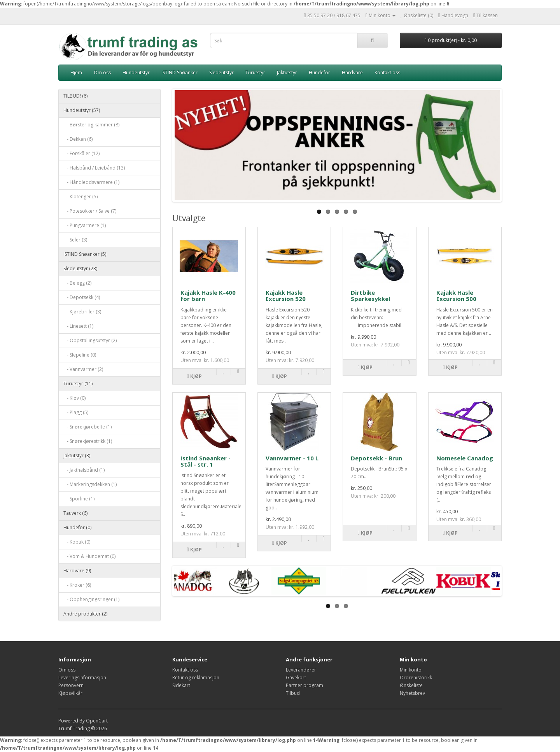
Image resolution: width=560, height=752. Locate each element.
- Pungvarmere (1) (85, 225)
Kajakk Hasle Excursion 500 (456, 296)
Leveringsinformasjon (82, 678)
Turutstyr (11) (78, 384)
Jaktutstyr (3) (77, 456)
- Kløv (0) (74, 398)
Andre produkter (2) (85, 614)
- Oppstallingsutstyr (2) (90, 340)
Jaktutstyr (287, 73)
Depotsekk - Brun (376, 458)
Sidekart (181, 685)
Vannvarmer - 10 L (292, 458)
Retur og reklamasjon (196, 678)
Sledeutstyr (221, 73)
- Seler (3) (75, 240)
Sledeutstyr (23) (80, 268)
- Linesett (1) (78, 326)
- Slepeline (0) (80, 355)
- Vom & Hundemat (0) (89, 556)
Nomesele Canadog (465, 458)
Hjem (76, 73)
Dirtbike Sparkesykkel (370, 296)
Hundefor (319, 73)
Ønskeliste (411, 685)
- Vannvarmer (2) (83, 369)
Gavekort (296, 678)
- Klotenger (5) (80, 197)
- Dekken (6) (78, 139)
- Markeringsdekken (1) (90, 484)
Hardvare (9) (77, 571)
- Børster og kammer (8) (91, 125)
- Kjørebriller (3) (82, 312)
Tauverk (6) (75, 513)
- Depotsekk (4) (82, 297)
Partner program (304, 685)
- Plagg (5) (76, 412)
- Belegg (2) (77, 283)
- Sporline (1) (79, 499)
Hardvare (352, 73)
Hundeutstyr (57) (82, 110)
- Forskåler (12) (81, 153)
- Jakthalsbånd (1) (84, 470)
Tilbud (293, 693)
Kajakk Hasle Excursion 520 (286, 296)
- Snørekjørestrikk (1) (88, 441)
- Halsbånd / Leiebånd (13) (94, 168)
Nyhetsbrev (412, 693)
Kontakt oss (387, 73)
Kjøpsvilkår (70, 693)
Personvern (71, 685)
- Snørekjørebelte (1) (87, 427)
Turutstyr (255, 73)
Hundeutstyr (136, 73)
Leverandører (301, 670)
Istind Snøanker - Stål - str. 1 (206, 461)
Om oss (102, 73)
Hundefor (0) (77, 527)
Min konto (411, 670)
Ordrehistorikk (416, 678)
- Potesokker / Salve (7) (90, 211)
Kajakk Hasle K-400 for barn (208, 296)
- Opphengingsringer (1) (91, 599)
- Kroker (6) (77, 585)
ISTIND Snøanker (179, 73)
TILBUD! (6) (75, 96)
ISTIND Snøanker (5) (85, 254)
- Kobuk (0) (77, 542)
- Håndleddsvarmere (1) (91, 182)
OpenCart (97, 721)
